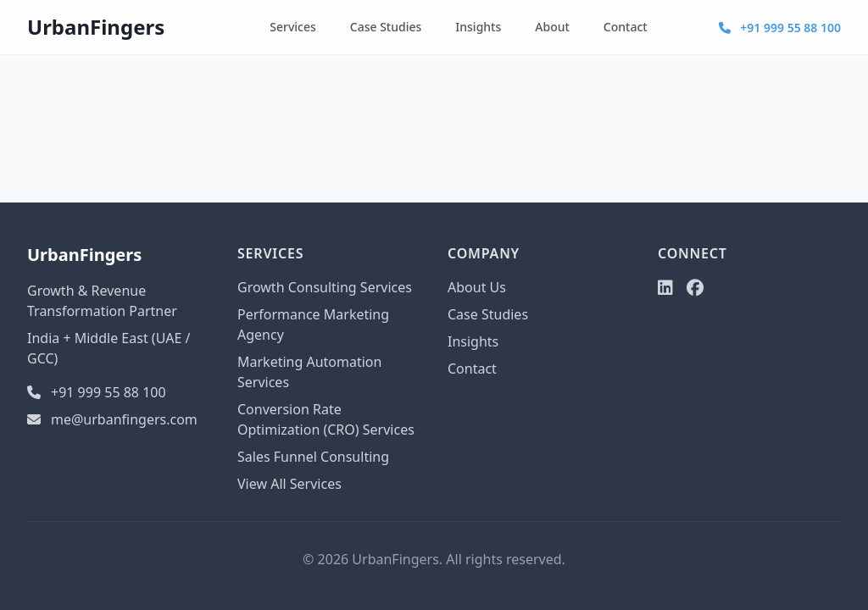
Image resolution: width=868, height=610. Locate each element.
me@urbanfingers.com (112, 419)
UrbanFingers (96, 27)
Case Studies (386, 27)
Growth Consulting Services (325, 287)
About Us (477, 287)
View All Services (289, 484)
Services (293, 27)
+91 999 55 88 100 (780, 28)
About (552, 27)
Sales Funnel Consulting (313, 457)
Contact (626, 27)
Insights (478, 27)
